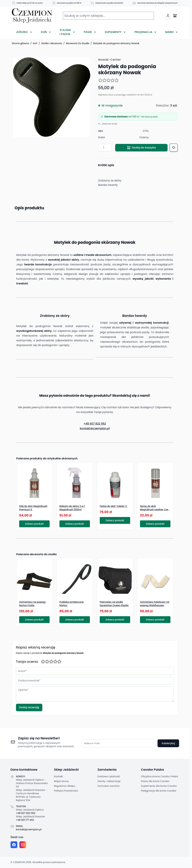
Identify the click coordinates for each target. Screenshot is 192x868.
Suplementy (113, 32)
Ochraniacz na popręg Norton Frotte (32, 604)
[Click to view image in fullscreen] (52, 97)
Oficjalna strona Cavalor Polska (160, 776)
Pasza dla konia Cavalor (155, 781)
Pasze (88, 32)
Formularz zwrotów (109, 786)
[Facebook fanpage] (14, 845)
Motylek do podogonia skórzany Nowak (116, 43)
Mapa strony (62, 781)
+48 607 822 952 (95, 424)
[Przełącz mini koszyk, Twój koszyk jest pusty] (175, 16)
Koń (44, 32)
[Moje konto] (168, 16)
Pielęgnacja (143, 32)
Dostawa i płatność (109, 776)
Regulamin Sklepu (65, 786)
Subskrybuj (168, 743)
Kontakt (59, 776)
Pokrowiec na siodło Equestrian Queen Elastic (114, 604)
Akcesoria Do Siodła (78, 43)
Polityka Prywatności (66, 791)
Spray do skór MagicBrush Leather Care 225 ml (155, 510)
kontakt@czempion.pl (95, 428)
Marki (169, 32)
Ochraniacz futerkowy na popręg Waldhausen (155, 604)
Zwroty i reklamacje (109, 781)
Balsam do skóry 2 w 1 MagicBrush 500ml (72, 508)
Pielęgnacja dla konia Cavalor (159, 791)
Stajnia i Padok (65, 32)
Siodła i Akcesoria (52, 43)
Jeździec (22, 32)
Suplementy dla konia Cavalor (159, 786)
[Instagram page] (23, 845)
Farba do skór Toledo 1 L (114, 506)
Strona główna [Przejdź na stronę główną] (21, 43)
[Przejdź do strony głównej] (32, 16)
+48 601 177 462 (25, 820)
